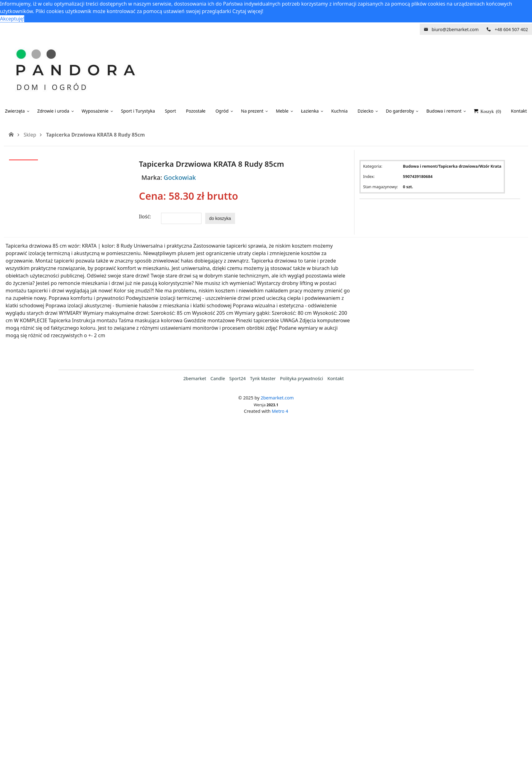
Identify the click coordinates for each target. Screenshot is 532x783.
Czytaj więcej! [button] (248, 11)
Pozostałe (196, 111)
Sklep (30, 135)
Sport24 (237, 378)
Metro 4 (280, 411)
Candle (218, 378)
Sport (170, 111)
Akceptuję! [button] (12, 19)
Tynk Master (263, 378)
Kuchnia (339, 111)
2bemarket (195, 378)
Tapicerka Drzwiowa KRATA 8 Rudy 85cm (95, 135)
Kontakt (336, 378)
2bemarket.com (277, 398)
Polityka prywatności (302, 378)
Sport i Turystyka (138, 111)
